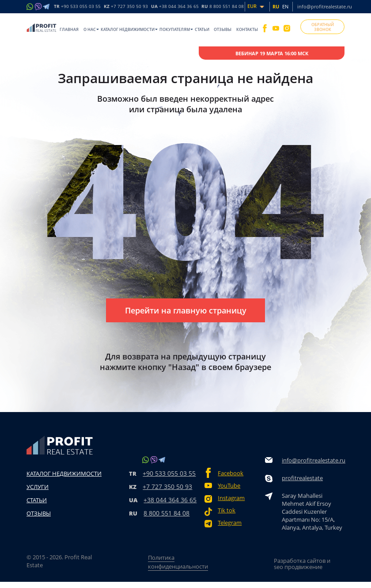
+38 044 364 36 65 (170, 500)
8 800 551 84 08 (167, 513)
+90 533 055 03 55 (169, 473)
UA (175, 7)
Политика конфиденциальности (178, 562)
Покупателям (175, 29)
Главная (69, 29)
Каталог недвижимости (128, 29)
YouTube (229, 486)
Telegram (230, 523)
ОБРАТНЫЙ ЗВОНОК (323, 27)
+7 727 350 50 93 (167, 487)
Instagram (231, 498)
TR (77, 7)
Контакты (247, 29)
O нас (90, 29)
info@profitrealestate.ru (325, 6)
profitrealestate (302, 478)
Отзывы (223, 29)
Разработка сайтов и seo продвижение (302, 564)
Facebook (231, 473)
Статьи (202, 29)
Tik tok (227, 510)
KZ (126, 7)
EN (285, 6)
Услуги (38, 487)
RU (223, 7)
